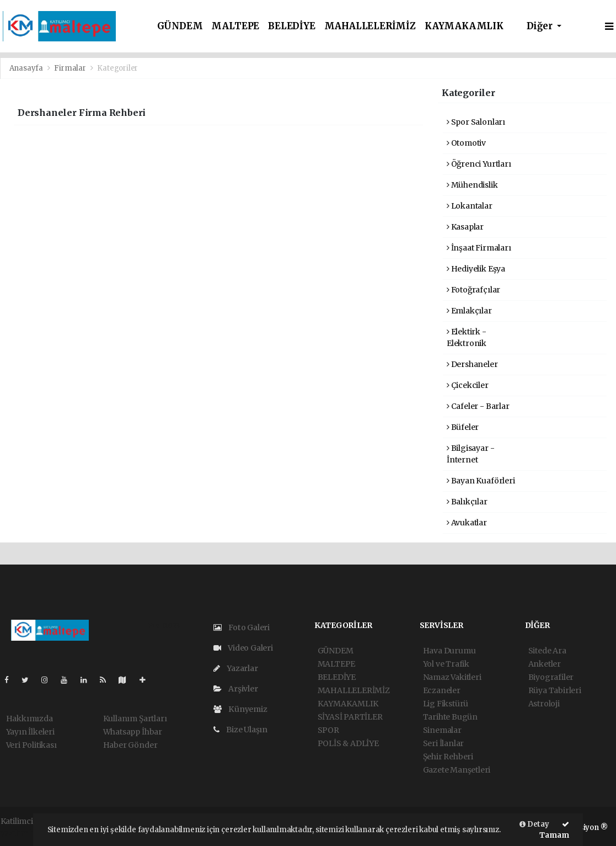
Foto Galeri (242, 627)
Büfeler (463, 427)
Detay (534, 824)
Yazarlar (236, 668)
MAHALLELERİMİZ (370, 26)
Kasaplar (465, 227)
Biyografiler (551, 677)
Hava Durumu (449, 651)
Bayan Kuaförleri (481, 481)
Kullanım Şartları (135, 719)
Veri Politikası (31, 745)
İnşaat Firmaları (479, 248)
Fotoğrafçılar (473, 290)
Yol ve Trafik (446, 664)
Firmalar (70, 68)
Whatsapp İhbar (133, 732)
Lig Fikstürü (446, 704)
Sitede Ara (547, 651)
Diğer (541, 26)
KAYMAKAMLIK (464, 26)
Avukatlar (467, 523)
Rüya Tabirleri (555, 690)
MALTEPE (235, 26)
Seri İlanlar (444, 743)
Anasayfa (27, 68)
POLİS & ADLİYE (348, 743)
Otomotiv (466, 143)
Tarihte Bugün (451, 717)
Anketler (545, 664)
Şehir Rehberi (448, 757)
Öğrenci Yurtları (479, 164)
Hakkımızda (30, 719)
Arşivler (236, 689)
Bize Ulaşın (241, 730)
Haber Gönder (130, 745)
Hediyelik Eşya (476, 269)
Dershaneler (472, 364)
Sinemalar (442, 730)
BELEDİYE (291, 26)
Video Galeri (243, 648)
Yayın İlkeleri (30, 732)
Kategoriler (117, 68)
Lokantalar (470, 206)
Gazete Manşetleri (457, 770)
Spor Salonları (476, 122)
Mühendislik (472, 185)
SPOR (328, 730)
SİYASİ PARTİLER (350, 717)
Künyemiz (240, 709)
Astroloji (544, 704)
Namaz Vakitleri (452, 677)
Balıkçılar (467, 502)
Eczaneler (442, 690)
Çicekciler (468, 385)
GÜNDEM (180, 26)
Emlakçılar (469, 311)
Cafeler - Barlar (478, 406)
